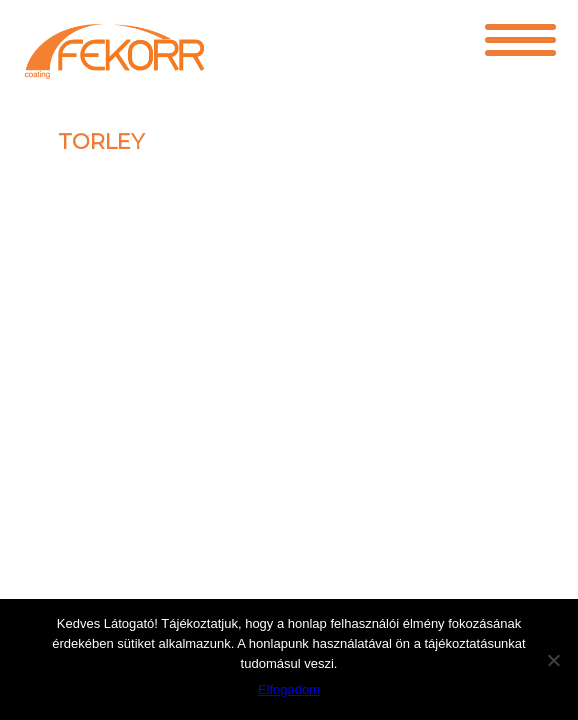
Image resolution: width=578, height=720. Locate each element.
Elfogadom (289, 689)
